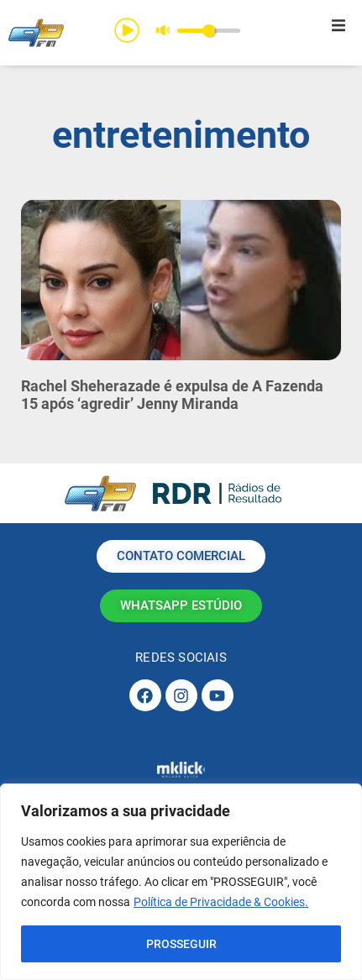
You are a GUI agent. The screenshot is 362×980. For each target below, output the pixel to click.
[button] (338, 25)
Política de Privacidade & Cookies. (221, 902)
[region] (181, 882)
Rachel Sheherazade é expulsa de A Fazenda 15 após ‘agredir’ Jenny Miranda (172, 395)
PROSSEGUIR (181, 944)
